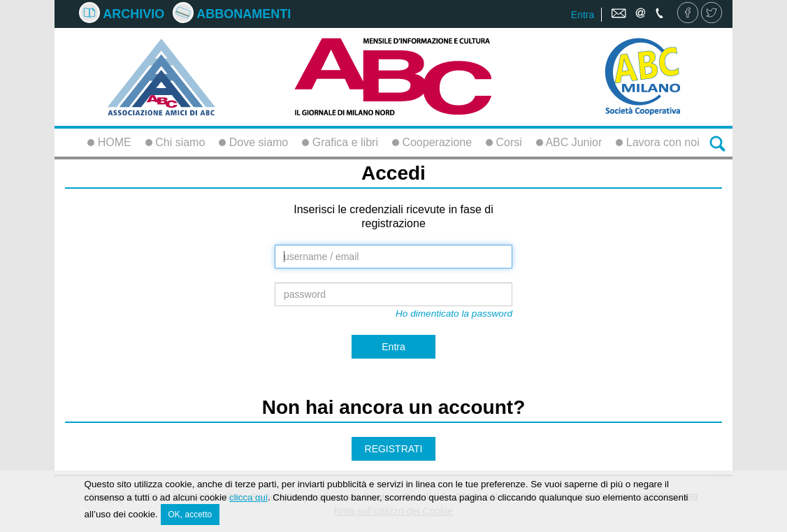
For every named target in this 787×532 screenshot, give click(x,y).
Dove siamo (253, 142)
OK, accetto (190, 516)
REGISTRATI (394, 449)
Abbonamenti (232, 14)
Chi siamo (175, 142)
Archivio (122, 14)
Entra (583, 15)
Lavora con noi (657, 142)
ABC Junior (569, 142)
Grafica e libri (340, 142)
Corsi (504, 142)
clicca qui (248, 499)
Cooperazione (432, 142)
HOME (109, 142)
